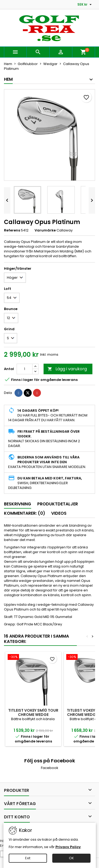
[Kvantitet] (25, 369)
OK (71, 858)
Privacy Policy (68, 847)
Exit (28, 858)
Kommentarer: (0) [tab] (25, 513)
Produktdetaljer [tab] (58, 504)
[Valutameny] (85, 5)
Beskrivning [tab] (18, 504)
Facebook (50, 768)
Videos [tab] (59, 513)
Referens (12, 230)
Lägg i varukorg (67, 369)
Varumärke (45, 230)
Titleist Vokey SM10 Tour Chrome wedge (33, 712)
